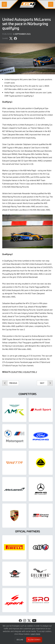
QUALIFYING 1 (17, 372)
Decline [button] (20, 640)
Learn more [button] (35, 634)
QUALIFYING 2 (31, 372)
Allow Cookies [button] (34, 640)
